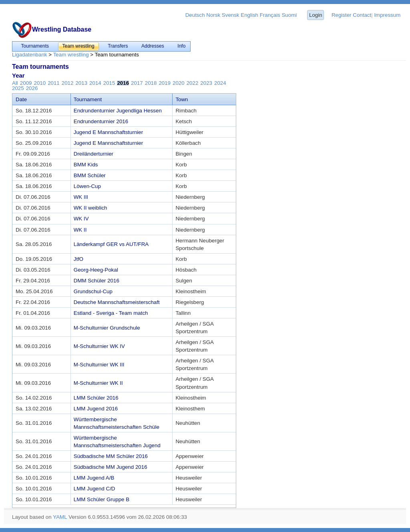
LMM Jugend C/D (94, 489)
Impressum (387, 15)
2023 (206, 83)
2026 (32, 88)
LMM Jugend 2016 (96, 409)
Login (316, 15)
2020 (179, 83)
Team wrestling (71, 55)
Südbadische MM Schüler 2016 (111, 456)
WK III (81, 197)
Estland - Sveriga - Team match (111, 313)
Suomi (289, 15)
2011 (54, 83)
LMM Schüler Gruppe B (101, 499)
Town (182, 99)
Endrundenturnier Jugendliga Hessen (118, 111)
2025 (18, 88)
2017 (137, 83)
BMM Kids (86, 165)
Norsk (213, 15)
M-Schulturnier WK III (99, 365)
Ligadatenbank (29, 55)
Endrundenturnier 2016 (101, 121)
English (249, 15)
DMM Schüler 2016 (96, 281)
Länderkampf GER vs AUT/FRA (111, 244)
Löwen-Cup (87, 186)
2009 (26, 83)
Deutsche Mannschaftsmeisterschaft (117, 302)
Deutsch (195, 15)
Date (21, 99)
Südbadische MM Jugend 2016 (111, 467)
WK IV (81, 219)
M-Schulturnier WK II (98, 383)
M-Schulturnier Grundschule (107, 328)
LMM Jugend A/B (94, 478)
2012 (68, 83)
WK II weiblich (90, 208)
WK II (80, 230)
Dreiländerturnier (93, 154)
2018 (151, 83)
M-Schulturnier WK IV (99, 346)
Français (270, 15)
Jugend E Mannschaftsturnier (108, 132)
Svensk (231, 15)
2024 (220, 83)
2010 (40, 83)
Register (342, 15)
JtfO (78, 259)
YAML (60, 517)
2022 (193, 83)
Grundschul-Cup (93, 291)
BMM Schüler (90, 175)
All (15, 83)
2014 (95, 83)
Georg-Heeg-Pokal (96, 270)
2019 (165, 83)
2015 (109, 83)
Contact (362, 15)
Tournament (88, 99)
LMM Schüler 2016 (96, 398)
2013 (81, 83)
